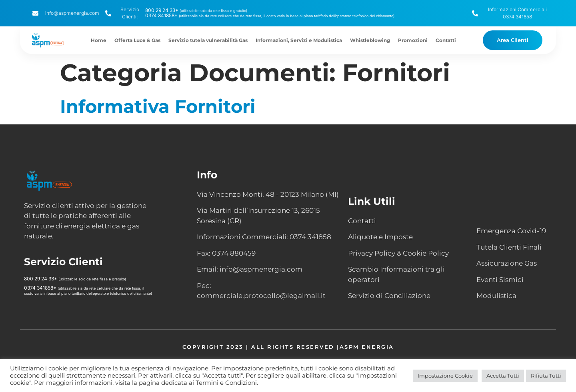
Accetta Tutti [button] (503, 376)
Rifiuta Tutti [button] (546, 376)
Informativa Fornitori (158, 106)
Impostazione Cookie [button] (445, 376)
